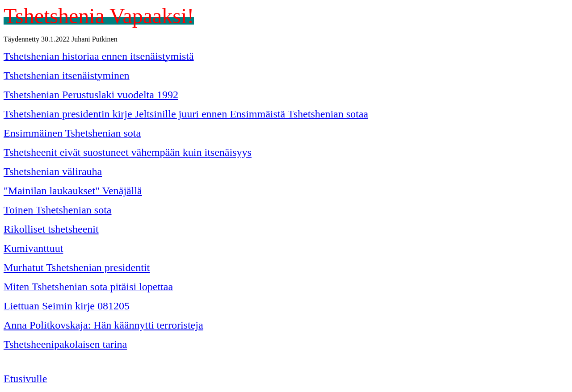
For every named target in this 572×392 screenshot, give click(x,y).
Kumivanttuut (33, 248)
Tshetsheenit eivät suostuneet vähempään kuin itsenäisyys (128, 152)
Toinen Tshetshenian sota (58, 210)
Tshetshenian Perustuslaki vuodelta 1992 (91, 95)
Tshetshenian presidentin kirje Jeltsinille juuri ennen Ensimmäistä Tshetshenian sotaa (186, 114)
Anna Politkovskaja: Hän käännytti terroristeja (103, 325)
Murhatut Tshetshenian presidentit (77, 267)
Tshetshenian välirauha (53, 171)
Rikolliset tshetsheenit (51, 229)
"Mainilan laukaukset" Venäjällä (73, 191)
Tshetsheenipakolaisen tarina (65, 344)
